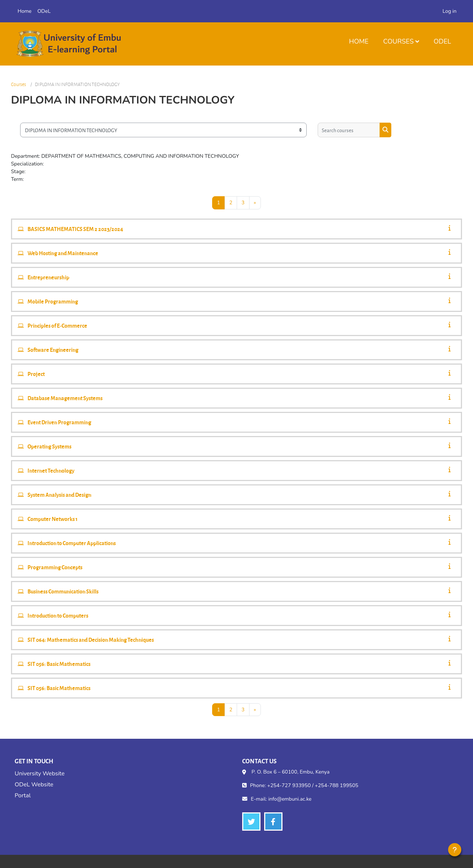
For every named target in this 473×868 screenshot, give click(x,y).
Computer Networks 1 (53, 519)
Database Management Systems (65, 398)
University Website (40, 774)
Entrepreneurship (48, 277)
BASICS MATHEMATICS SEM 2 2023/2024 (75, 229)
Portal (23, 796)
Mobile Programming (53, 301)
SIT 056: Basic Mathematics (59, 664)
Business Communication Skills (63, 591)
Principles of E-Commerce (57, 325)
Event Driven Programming (59, 422)
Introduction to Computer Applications (72, 543)
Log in (450, 11)
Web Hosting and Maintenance (63, 253)
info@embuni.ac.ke (290, 799)
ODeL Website (34, 785)
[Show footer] (455, 850)
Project (36, 374)
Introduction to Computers (58, 615)
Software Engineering (53, 350)
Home (359, 41)
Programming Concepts (55, 567)
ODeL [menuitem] (44, 11)
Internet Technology (51, 470)
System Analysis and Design (59, 495)
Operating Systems (49, 446)
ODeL (442, 41)
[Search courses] (349, 130)
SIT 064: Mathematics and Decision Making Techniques (91, 640)
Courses (398, 41)
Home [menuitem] (25, 11)
